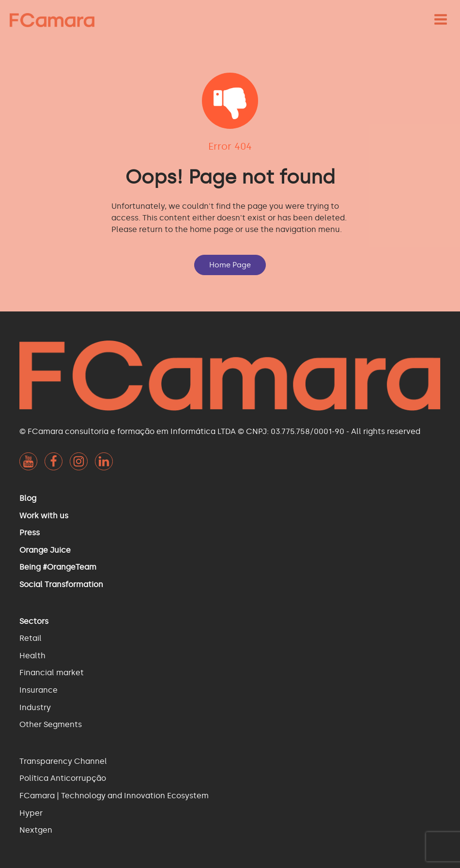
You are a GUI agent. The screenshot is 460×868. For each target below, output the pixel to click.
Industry (35, 707)
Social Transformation (61, 584)
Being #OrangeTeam (58, 567)
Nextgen (36, 830)
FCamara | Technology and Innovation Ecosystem (114, 796)
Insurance (38, 690)
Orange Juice (45, 550)
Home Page (230, 265)
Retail (31, 638)
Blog (28, 498)
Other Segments (51, 724)
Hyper (31, 813)
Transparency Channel (63, 761)
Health (32, 656)
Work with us (44, 516)
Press (30, 533)
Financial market (52, 673)
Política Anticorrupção (63, 778)
